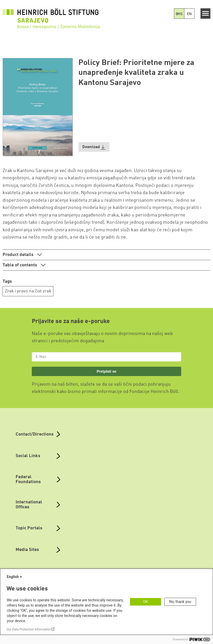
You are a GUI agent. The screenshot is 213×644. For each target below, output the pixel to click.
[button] (94, 147)
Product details (19, 255)
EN (189, 14)
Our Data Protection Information (29, 629)
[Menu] (206, 14)
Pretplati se (106, 371)
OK (146, 602)
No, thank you (180, 602)
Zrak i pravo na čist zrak (28, 291)
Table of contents (20, 265)
